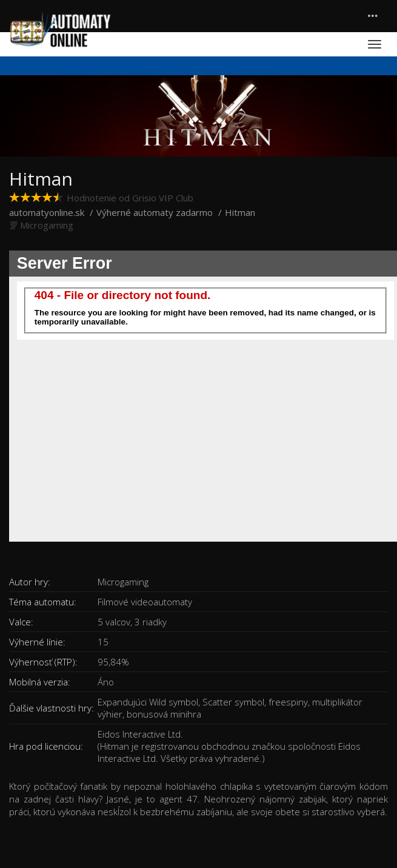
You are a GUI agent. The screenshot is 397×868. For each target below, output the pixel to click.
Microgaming (47, 225)
